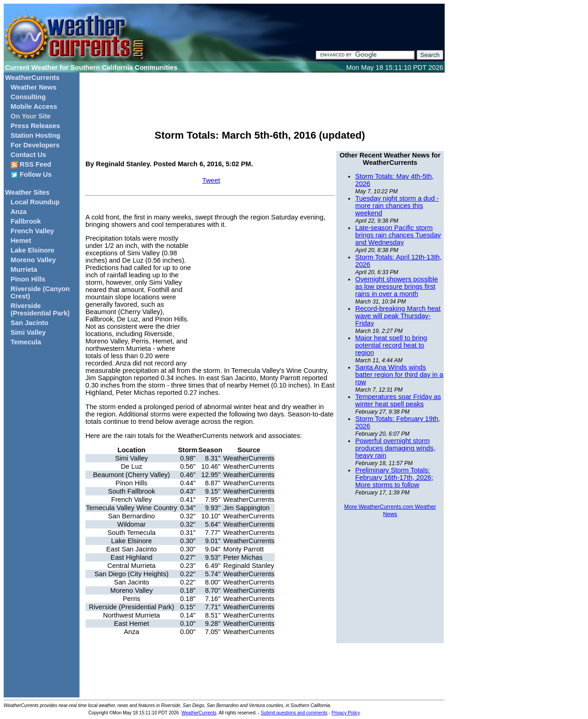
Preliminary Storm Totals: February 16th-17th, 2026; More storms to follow (394, 477)
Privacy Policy (346, 713)
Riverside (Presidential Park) (40, 309)
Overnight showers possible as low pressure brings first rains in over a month (396, 286)
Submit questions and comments (294, 713)
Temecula (26, 342)
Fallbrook (26, 221)
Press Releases (35, 126)
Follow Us (31, 175)
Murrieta (24, 270)
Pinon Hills (28, 279)
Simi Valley (28, 332)
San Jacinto (29, 323)
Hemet (21, 241)
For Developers (35, 145)
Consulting (28, 97)
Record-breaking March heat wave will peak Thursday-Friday (398, 316)
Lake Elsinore (32, 250)
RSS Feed (31, 165)
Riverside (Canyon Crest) (40, 292)
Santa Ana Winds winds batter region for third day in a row (399, 375)
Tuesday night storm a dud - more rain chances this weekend (397, 206)
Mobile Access (34, 107)
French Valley (32, 231)
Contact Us (28, 155)
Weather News (34, 87)
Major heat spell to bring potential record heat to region (391, 345)
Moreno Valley (33, 260)
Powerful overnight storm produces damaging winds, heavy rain (395, 448)
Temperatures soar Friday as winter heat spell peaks (398, 400)
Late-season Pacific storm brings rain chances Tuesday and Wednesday (398, 235)
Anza (19, 212)
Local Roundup (35, 202)
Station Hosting (35, 135)
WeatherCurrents (32, 78)
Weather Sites (27, 192)
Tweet (211, 180)
